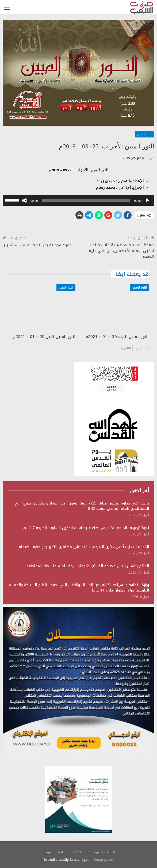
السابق (141, 348)
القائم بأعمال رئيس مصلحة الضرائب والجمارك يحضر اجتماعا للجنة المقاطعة (88, 566)
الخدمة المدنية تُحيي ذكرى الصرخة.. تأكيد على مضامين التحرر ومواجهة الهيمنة (84, 547)
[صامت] (25, 200)
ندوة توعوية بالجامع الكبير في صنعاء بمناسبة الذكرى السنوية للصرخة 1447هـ (86, 528)
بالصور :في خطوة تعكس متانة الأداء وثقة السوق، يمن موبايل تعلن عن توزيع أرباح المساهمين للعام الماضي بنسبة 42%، (82, 506)
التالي (126, 348)
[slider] (86, 200)
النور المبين (145, 134)
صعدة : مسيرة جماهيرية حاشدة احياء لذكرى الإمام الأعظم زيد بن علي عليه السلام (121, 251)
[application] (78, 200)
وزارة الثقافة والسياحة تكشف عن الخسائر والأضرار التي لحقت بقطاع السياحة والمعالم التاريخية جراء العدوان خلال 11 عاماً (79, 588)
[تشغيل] (147, 200)
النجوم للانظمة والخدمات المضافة (67, 860)
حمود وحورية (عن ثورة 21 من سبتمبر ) (37, 245)
